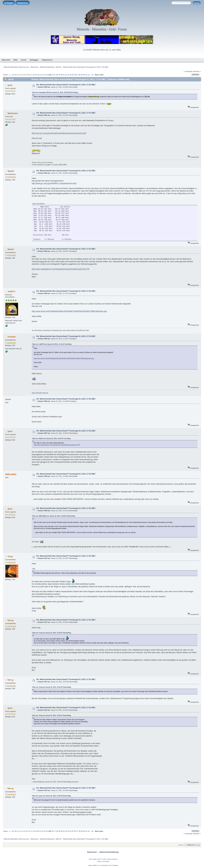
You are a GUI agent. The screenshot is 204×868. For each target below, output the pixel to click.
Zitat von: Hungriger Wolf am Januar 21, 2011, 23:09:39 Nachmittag (55, 92)
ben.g (11, 620)
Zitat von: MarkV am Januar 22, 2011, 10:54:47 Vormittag (52, 439)
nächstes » (197, 71)
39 (82, 75)
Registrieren (23, 3)
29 (59, 75)
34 (71, 75)
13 (22, 75)
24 (47, 75)
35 (73, 75)
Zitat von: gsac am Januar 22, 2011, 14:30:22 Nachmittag (52, 796)
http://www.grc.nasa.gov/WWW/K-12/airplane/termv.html (54, 183)
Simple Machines (112, 859)
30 (61, 75)
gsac (10, 85)
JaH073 (58, 67)
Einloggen (9, 3)
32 (66, 75)
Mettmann (13, 113)
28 (57, 75)
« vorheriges (188, 71)
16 (29, 75)
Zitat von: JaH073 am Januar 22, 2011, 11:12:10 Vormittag (52, 344)
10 (15, 75)
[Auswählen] (41, 204)
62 (93, 75)
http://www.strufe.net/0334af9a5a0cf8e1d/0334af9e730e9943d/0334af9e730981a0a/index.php (69, 311)
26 (52, 75)
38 (79, 75)
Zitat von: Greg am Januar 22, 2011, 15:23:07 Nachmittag (52, 633)
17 (31, 75)
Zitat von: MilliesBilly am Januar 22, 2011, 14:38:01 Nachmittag (54, 516)
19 (36, 75)
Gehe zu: (181, 845)
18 (34, 75)
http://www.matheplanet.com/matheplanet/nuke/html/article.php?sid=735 (61, 269)
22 (42, 75)
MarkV (11, 171)
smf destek (106, 861)
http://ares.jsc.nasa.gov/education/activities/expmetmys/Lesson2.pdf (59, 133)
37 (77, 75)
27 (55, 75)
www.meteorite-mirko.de (40, 393)
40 (84, 75)
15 (27, 75)
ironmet (12, 337)
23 (45, 75)
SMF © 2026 (102, 859)
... (11, 75)
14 (24, 75)
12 (20, 75)
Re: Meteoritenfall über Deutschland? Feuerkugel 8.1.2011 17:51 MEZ (66, 85)
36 (75, 75)
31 (64, 75)
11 (18, 75)
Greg (10, 556)
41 (86, 75)
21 (40, 75)
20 (38, 75)
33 (68, 75)
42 (89, 75)
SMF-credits (93, 859)
